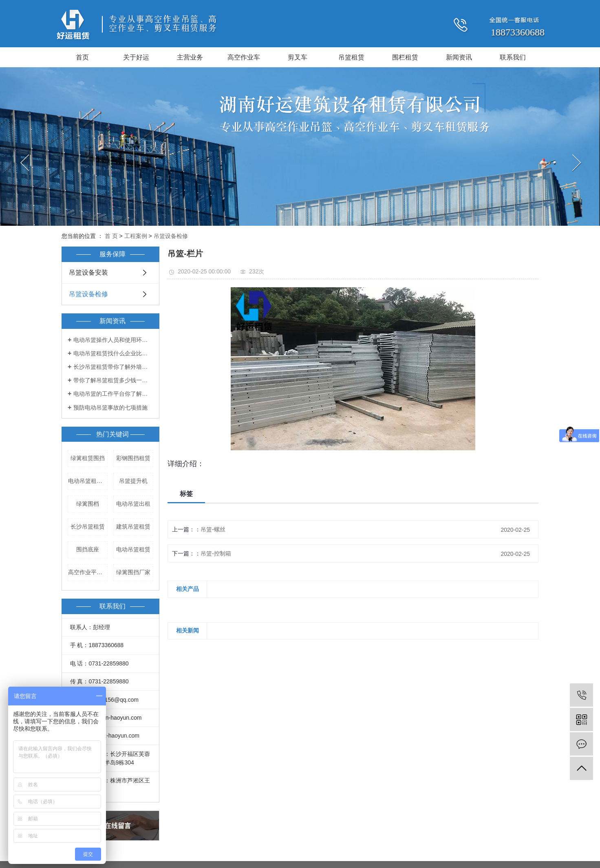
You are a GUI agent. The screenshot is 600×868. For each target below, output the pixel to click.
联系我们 (513, 57)
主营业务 (190, 57)
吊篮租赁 (351, 57)
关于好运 (136, 57)
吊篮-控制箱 (216, 553)
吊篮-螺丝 (213, 529)
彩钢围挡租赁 (133, 458)
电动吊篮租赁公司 (88, 481)
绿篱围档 (88, 504)
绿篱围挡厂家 (133, 572)
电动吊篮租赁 (133, 549)
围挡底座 (88, 549)
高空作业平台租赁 (88, 572)
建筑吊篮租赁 (133, 527)
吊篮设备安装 (88, 272)
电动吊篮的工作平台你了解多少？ (113, 394)
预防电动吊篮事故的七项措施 (110, 408)
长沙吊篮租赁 (88, 527)
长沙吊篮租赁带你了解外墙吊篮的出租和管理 (113, 367)
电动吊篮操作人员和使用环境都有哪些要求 (113, 340)
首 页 (111, 236)
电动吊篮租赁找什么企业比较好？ (113, 353)
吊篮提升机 (133, 481)
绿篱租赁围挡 (88, 458)
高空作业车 (244, 57)
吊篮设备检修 (171, 236)
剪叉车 (298, 57)
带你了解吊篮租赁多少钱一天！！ (113, 380)
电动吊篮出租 (133, 504)
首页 (82, 57)
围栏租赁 (405, 57)
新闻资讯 (459, 57)
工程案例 (136, 236)
